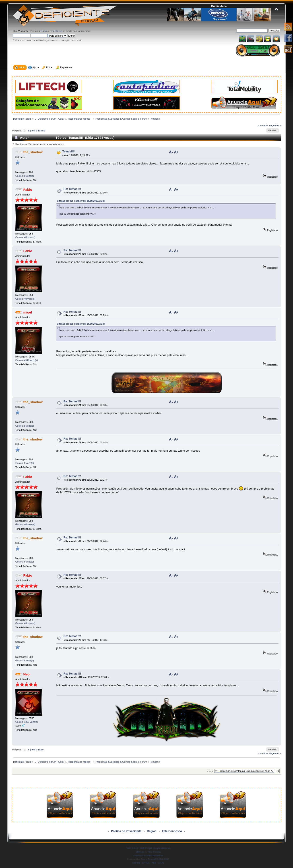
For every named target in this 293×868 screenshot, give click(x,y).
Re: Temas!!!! (72, 189)
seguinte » (275, 125)
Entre (44, 31)
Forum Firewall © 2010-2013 (155, 859)
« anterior (263, 125)
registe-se (57, 31)
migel (28, 312)
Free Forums (154, 852)
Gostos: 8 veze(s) (25, 176)
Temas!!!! (69, 152)
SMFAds (140, 852)
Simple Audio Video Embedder (148, 855)
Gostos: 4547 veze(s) (27, 360)
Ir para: (210, 771)
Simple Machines (162, 848)
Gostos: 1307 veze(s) (27, 722)
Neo (26, 674)
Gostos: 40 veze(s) (25, 237)
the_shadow (33, 152)
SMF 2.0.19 (132, 848)
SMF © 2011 (146, 848)
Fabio (28, 190)
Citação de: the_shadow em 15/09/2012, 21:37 (81, 201)
